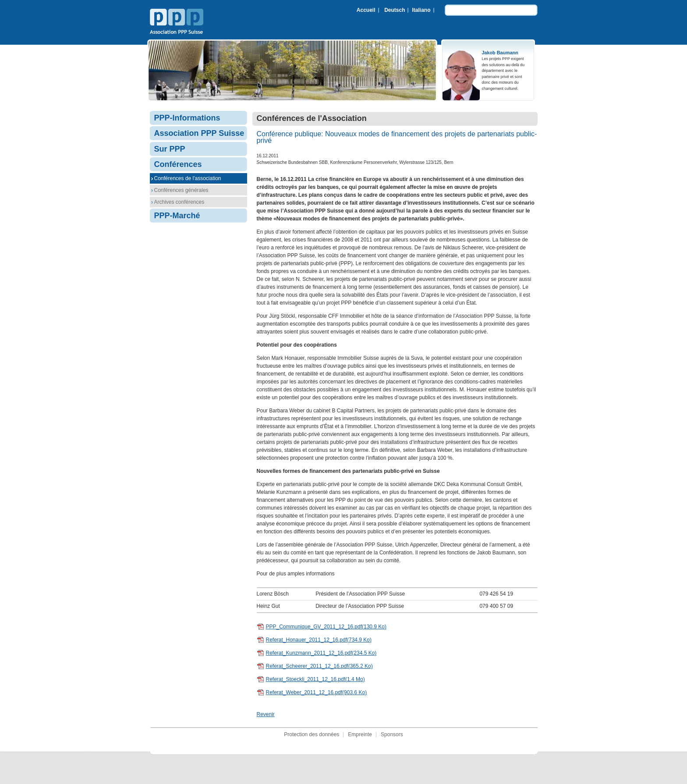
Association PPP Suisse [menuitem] (199, 133)
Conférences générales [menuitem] (181, 190)
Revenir (266, 714)
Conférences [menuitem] (178, 164)
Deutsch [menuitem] (395, 10)
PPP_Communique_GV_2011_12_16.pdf (326, 627)
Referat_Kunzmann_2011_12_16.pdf (321, 653)
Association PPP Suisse (177, 22)
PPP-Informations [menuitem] (187, 118)
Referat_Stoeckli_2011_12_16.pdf (315, 679)
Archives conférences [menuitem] (179, 202)
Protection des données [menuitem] (312, 734)
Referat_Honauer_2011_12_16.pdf (319, 640)
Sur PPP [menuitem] (170, 149)
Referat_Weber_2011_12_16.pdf (317, 692)
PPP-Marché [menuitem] (177, 216)
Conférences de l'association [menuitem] (188, 178)
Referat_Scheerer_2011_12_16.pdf (319, 666)
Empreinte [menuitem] (360, 734)
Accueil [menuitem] (366, 10)
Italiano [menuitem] (421, 10)
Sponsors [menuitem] (392, 734)
